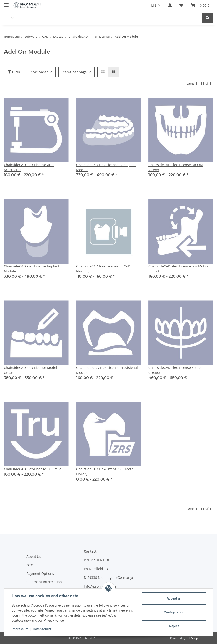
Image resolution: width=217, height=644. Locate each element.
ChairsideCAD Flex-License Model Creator (30, 370)
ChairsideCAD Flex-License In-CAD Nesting (103, 269)
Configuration (174, 612)
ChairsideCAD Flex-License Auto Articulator (29, 167)
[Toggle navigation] (6, 3)
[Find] (103, 18)
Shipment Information (44, 582)
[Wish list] (181, 5)
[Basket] (200, 5)
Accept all (174, 598)
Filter (14, 72)
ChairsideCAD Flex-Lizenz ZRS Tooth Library (105, 471)
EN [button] (154, 5)
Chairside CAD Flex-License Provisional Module (107, 370)
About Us (34, 557)
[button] (170, 5)
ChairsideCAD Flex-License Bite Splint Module (106, 167)
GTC (30, 565)
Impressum (20, 629)
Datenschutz (42, 629)
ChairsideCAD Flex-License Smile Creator (175, 370)
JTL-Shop (192, 638)
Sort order (39, 72)
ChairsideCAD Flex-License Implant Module (32, 269)
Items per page (74, 72)
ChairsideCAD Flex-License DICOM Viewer (176, 167)
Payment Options (40, 573)
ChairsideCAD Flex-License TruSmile (33, 469)
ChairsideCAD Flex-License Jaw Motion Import (179, 269)
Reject (174, 626)
